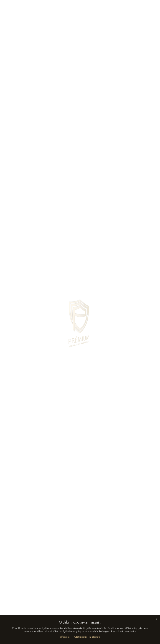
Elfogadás (65, 637)
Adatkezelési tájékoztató (87, 637)
